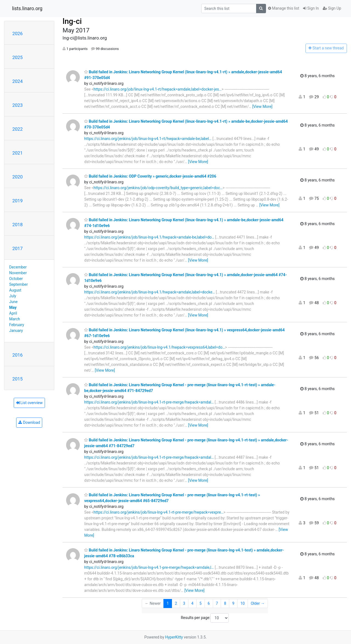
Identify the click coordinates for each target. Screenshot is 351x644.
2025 (18, 57)
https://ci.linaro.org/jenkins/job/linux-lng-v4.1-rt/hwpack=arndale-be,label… (148, 139)
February (17, 325)
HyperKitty (174, 637)
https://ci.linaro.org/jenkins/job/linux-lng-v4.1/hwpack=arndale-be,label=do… (149, 237)
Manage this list (284, 8)
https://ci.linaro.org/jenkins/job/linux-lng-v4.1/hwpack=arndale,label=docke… (149, 292)
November (18, 273)
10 (243, 603)
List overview (29, 403)
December (18, 267)
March (15, 319)
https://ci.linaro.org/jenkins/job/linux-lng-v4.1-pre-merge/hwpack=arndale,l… (149, 567)
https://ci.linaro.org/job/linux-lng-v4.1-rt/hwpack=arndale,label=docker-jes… (158, 89)
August (15, 290)
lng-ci (72, 21)
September (19, 284)
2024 (18, 81)
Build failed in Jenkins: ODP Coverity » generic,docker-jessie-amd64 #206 (150, 176)
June (14, 302)
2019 (18, 201)
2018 (18, 225)
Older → (258, 603)
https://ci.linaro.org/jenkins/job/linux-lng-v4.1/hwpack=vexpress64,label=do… (159, 347)
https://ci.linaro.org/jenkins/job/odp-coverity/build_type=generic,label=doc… (158, 188)
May (13, 307)
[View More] (262, 107)
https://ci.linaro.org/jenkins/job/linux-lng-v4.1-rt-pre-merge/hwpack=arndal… (149, 402)
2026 (18, 33)
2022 (18, 129)
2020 (18, 177)
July (13, 296)
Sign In (311, 8)
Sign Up (332, 8)
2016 (18, 355)
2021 (18, 153)
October (16, 279)
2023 (18, 105)
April (13, 313)
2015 (18, 379)
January (16, 331)
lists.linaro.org (27, 9)
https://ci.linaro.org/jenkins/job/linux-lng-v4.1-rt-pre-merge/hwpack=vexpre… (158, 512)
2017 (18, 248)
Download (29, 422)
